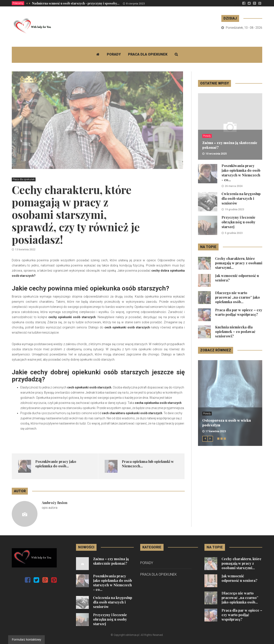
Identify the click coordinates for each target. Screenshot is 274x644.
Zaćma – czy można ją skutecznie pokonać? (111, 561)
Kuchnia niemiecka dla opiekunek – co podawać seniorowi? (235, 332)
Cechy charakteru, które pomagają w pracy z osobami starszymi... (239, 263)
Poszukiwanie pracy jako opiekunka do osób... (56, 464)
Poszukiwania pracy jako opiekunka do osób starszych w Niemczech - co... (241, 173)
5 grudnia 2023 (234, 233)
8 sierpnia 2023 (135, 4)
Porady (114, 54)
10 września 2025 (216, 154)
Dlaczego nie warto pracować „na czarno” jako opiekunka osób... (238, 297)
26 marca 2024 (234, 186)
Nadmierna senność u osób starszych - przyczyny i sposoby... (76, 3)
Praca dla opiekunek (148, 54)
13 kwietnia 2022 (25, 250)
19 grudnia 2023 (234, 209)
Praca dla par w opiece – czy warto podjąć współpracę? (239, 312)
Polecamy (18, 3)
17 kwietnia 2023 (216, 431)
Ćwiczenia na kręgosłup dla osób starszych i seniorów (241, 198)
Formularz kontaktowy (26, 639)
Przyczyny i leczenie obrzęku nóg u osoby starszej (238, 222)
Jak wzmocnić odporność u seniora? (239, 578)
